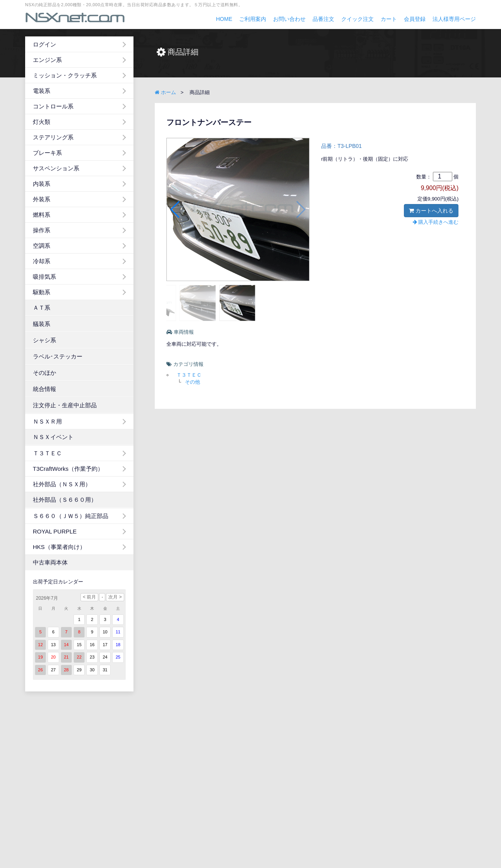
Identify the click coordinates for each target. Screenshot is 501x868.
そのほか (44, 373)
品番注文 (323, 19)
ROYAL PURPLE (55, 531)
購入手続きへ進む (436, 222)
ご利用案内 (253, 19)
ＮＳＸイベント (53, 437)
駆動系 (42, 292)
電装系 (42, 91)
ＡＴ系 (42, 308)
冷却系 (42, 261)
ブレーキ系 (47, 153)
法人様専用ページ (454, 19)
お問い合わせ (289, 19)
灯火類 (42, 122)
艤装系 (42, 324)
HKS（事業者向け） (59, 547)
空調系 (42, 246)
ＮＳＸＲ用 (47, 421)
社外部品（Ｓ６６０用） (65, 500)
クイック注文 (357, 19)
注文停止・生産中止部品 (65, 405)
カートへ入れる (431, 211)
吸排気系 (44, 277)
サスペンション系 (56, 168)
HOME (224, 19)
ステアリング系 (53, 137)
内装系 (42, 184)
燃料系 (42, 215)
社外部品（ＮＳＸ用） (62, 484)
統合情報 (44, 389)
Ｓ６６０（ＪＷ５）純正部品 (71, 516)
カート (389, 19)
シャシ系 (44, 340)
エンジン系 (47, 60)
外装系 (42, 199)
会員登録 (415, 19)
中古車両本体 (50, 562)
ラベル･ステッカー (58, 356)
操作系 (42, 230)
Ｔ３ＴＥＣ (47, 453)
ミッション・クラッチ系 (65, 75)
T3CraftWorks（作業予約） (68, 469)
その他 (192, 382)
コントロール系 (53, 106)
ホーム (165, 92)
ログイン (44, 44)
